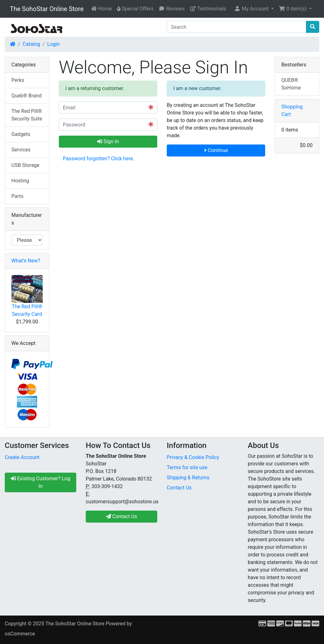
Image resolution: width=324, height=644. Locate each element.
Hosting (20, 181)
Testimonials (208, 9)
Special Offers (135, 9)
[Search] (237, 27)
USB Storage (25, 165)
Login (53, 44)
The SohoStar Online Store (47, 9)
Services (21, 150)
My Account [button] (252, 9)
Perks (18, 80)
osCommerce (20, 634)
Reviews (172, 9)
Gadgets (21, 134)
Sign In (108, 141)
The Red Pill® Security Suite (27, 115)
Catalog (31, 44)
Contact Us (179, 488)
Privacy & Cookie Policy (193, 457)
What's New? (26, 261)
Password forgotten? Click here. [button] (99, 159)
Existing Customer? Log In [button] (40, 482)
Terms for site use (187, 467)
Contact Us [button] (122, 516)
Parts (17, 196)
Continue (216, 150)
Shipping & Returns (188, 478)
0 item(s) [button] (293, 9)
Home (101, 9)
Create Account (22, 457)
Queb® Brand (26, 96)
